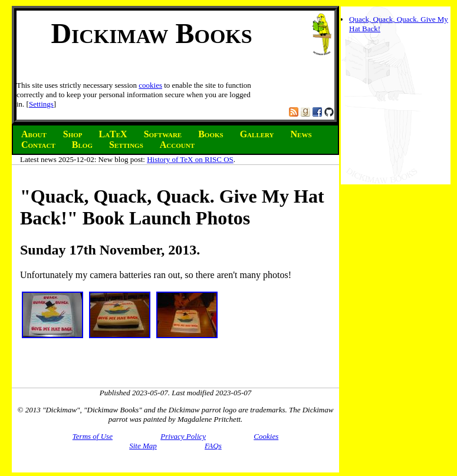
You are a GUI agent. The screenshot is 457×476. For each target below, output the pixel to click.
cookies (150, 85)
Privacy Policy (183, 436)
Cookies (266, 436)
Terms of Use (93, 436)
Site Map (143, 446)
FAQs (213, 446)
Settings (41, 104)
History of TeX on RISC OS (190, 159)
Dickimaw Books (151, 33)
